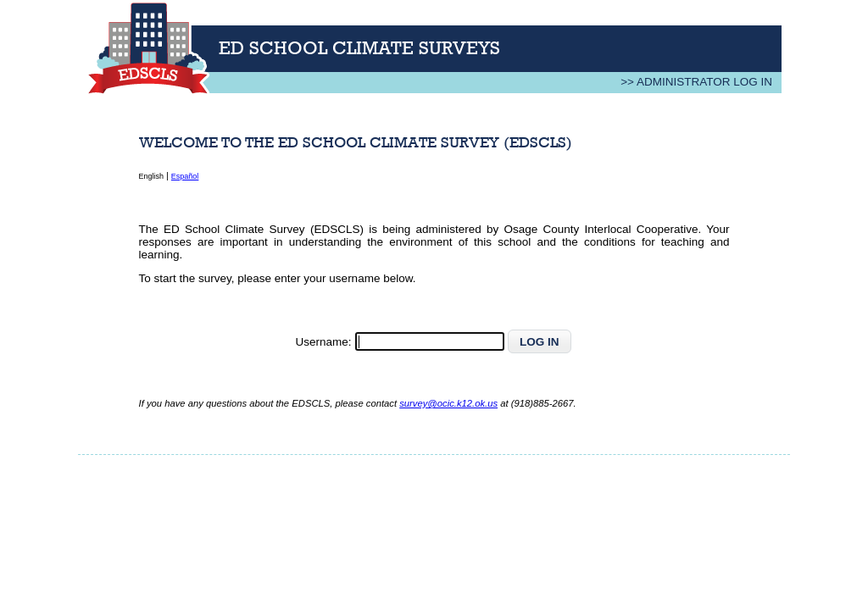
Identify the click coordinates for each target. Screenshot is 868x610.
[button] (540, 341)
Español (185, 176)
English (152, 176)
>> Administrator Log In (696, 82)
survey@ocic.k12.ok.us (448, 403)
